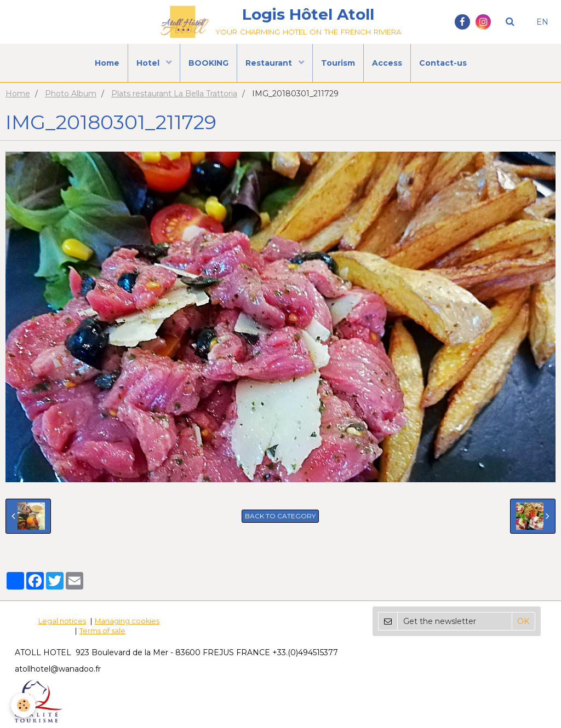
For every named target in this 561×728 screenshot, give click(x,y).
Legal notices (62, 621)
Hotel (149, 63)
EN (542, 22)
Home (107, 63)
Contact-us (443, 63)
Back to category (280, 516)
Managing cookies (127, 621)
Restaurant (270, 63)
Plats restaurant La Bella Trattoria (174, 94)
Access (387, 63)
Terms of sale (102, 631)
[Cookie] (23, 705)
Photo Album (71, 94)
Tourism (338, 63)
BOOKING (208, 63)
